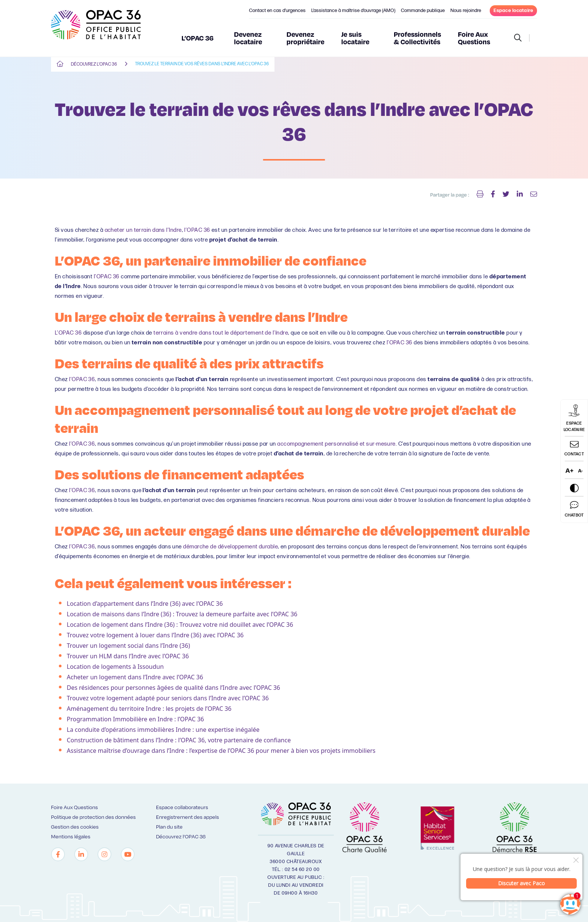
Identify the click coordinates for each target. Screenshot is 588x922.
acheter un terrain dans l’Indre (143, 230)
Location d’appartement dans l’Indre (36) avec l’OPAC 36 (145, 604)
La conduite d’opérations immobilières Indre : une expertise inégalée (163, 730)
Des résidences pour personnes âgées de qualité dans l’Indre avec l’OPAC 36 (173, 688)
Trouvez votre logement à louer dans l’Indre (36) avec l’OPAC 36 (155, 635)
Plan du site (169, 827)
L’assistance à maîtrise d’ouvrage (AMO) (353, 11)
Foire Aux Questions (474, 38)
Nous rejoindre (466, 11)
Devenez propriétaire (305, 38)
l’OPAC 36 (197, 230)
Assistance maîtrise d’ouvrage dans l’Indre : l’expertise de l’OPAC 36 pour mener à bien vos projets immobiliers (221, 751)
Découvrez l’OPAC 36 (94, 64)
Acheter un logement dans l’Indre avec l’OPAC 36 (135, 677)
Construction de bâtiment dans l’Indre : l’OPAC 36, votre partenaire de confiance (179, 740)
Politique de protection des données (93, 817)
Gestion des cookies (75, 827)
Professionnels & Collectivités (417, 38)
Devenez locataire (248, 38)
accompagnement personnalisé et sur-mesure (336, 444)
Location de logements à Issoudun (115, 667)
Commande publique (423, 11)
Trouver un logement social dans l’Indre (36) (128, 646)
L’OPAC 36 (198, 38)
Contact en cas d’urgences (277, 11)
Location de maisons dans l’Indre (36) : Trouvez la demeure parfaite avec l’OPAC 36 (182, 614)
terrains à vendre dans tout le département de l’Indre (221, 333)
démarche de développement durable (230, 547)
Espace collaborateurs (182, 807)
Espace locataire (513, 11)
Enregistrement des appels (187, 817)
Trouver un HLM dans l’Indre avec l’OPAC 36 (128, 656)
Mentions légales (71, 836)
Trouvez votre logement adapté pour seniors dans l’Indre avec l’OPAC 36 (168, 698)
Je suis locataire (355, 38)
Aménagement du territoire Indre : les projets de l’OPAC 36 (149, 709)
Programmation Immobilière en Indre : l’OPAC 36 (135, 719)
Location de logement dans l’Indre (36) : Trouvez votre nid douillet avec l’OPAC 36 (180, 625)
